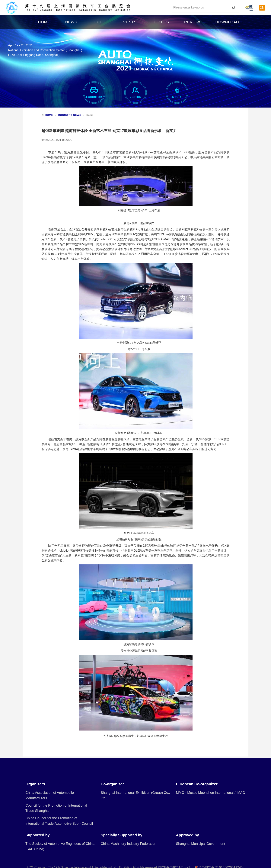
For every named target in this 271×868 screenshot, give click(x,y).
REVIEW (192, 22)
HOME (44, 22)
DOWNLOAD (227, 22)
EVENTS (129, 22)
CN (262, 8)
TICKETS (160, 22)
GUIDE (99, 22)
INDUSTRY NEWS (70, 115)
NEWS (71, 22)
